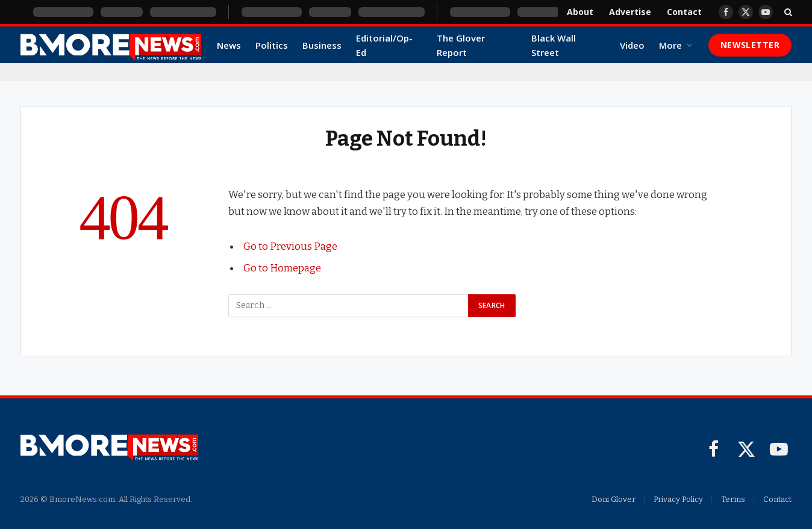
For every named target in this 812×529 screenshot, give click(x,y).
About (580, 12)
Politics (272, 45)
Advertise (630, 12)
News (229, 45)
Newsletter (750, 45)
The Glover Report (461, 45)
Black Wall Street (554, 45)
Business (322, 45)
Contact (684, 12)
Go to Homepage (282, 268)
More (670, 45)
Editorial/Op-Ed (384, 45)
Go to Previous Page (290, 246)
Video (632, 45)
